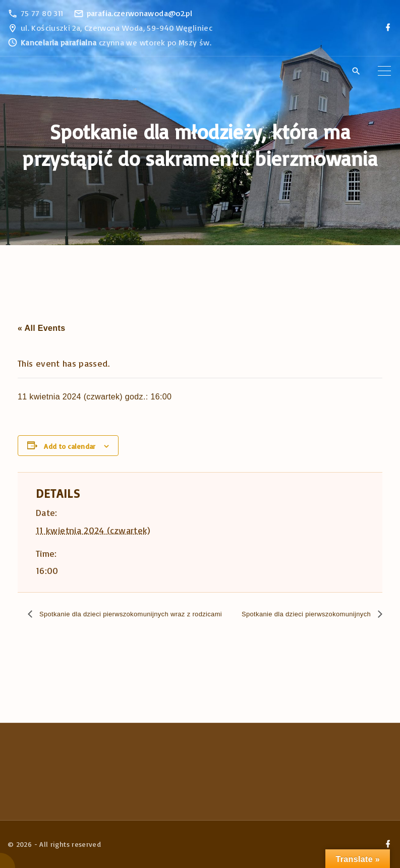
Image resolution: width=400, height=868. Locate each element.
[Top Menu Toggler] (384, 71)
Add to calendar (70, 446)
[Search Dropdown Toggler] (356, 72)
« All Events (41, 328)
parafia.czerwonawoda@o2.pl (139, 13)
